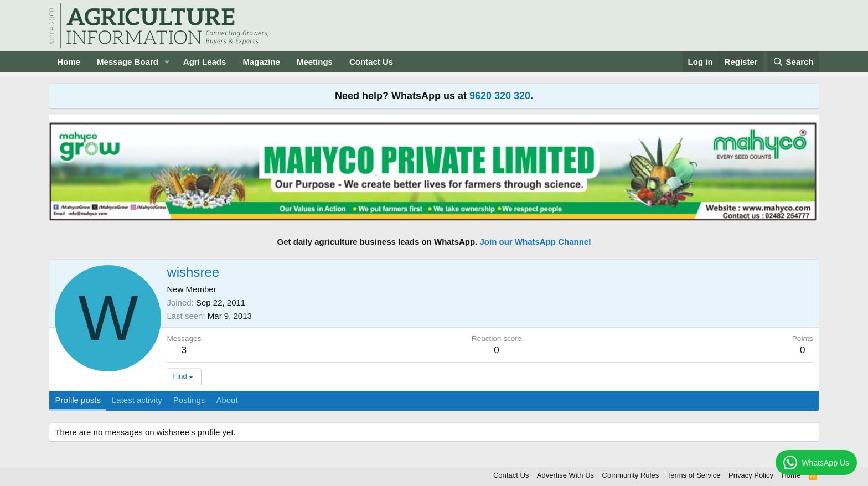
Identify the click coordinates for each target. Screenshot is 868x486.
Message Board (128, 62)
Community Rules (631, 475)
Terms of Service (694, 475)
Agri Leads (205, 62)
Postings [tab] (189, 400)
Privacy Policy (751, 475)
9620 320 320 (500, 96)
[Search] (793, 62)
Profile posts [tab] (78, 400)
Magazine (261, 62)
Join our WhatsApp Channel (536, 242)
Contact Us (371, 62)
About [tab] (227, 400)
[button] (167, 62)
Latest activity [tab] (137, 400)
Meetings (315, 62)
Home (69, 62)
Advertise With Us (565, 475)
